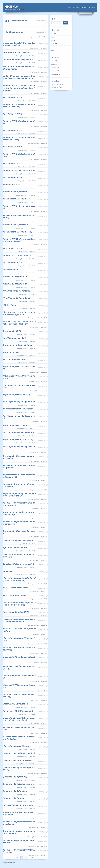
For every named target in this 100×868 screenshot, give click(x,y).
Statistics (55, 68)
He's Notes (92, 7)
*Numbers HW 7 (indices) (15, 192)
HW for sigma (9, 305)
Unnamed (7, 571)
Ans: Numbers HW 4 (12, 147)
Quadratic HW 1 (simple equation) (19, 753)
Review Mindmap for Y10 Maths (18, 805)
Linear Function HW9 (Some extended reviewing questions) (19, 719)
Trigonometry (56, 74)
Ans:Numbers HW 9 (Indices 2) (17, 232)
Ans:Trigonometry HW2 (14, 359)
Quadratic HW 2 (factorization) (17, 760)
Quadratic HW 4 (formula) (15, 777)
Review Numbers (11, 270)
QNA (53, 50)
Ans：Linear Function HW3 (16, 612)
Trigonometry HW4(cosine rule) (18, 409)
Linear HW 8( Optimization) (16, 704)
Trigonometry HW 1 (12, 331)
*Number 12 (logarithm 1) (15, 284)
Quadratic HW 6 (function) (15, 791)
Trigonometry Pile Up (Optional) (18, 345)
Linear (54, 64)
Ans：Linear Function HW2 (16, 595)
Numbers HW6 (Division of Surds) (19, 170)
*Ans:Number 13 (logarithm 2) (17, 298)
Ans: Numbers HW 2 (12, 114)
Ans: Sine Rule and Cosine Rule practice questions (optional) (19, 323)
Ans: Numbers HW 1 (12, 97)
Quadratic (55, 71)
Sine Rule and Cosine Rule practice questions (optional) (19, 313)
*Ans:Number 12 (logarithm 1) (17, 291)
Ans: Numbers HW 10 (13, 248)
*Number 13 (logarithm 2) (15, 277)
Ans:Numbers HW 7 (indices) (17, 199)
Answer (84, 7)
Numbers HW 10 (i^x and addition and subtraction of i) (19, 240)
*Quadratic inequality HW (15, 547)
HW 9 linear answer (14, 32)
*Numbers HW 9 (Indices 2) (16, 225)
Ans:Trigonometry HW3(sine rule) (19, 402)
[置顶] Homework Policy (16, 21)
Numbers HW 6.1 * (11, 185)
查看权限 (60, 87)
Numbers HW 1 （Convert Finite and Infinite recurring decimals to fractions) (19, 88)
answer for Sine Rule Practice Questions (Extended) (19, 44)
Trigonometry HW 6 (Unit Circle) (18, 439)
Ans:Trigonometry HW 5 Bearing (18, 432)
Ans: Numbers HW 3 (12, 130)
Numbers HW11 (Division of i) (17, 255)
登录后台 (54, 87)
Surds (54, 61)
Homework (76, 7)
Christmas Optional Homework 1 (18, 564)
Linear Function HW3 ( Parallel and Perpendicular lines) (19, 620)
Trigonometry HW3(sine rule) (17, 395)
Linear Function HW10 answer (17, 746)
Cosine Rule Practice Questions (18, 59)
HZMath (54, 34)
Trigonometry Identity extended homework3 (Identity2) (19, 495)
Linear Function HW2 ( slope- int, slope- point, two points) (19, 604)
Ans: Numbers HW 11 (13, 262)
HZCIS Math (12, 7)
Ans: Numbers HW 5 (12, 163)
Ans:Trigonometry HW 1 (14, 338)
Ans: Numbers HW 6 (12, 178)
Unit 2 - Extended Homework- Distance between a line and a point (19, 77)
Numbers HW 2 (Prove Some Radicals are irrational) (19, 106)
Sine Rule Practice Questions (17, 52)
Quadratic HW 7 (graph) (14, 798)
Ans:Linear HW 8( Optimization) (18, 711)
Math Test (54, 44)
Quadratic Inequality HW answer (18, 540)
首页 (69, 7)
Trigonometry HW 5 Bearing (16, 425)
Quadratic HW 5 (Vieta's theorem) (19, 784)
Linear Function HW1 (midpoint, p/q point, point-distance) (19, 579)
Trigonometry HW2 (12, 352)
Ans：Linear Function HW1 (16, 588)
